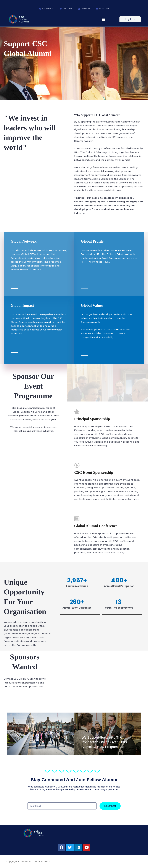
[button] (103, 19)
